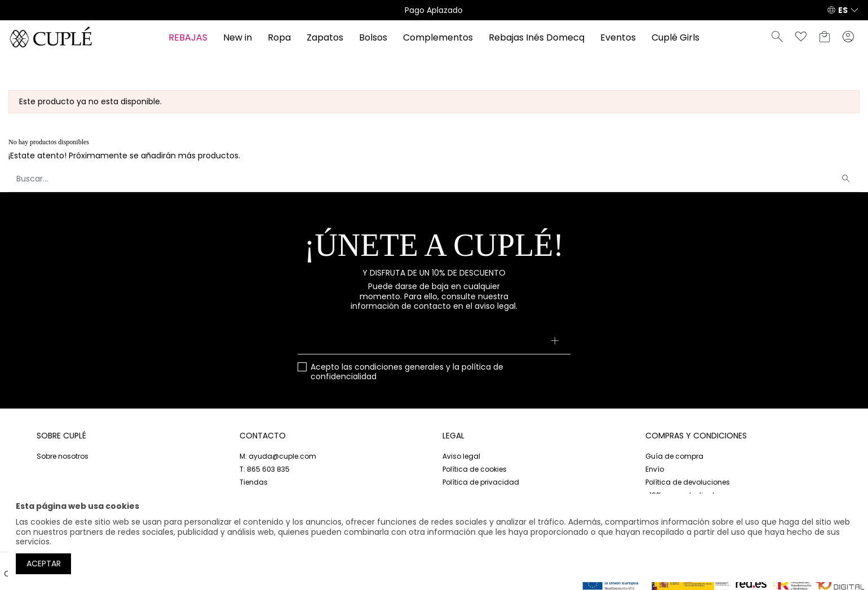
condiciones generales (399, 367)
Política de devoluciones (688, 482)
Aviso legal (461, 456)
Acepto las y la (407, 372)
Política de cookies (475, 469)
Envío (655, 469)
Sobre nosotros (63, 456)
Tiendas (254, 482)
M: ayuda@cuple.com (278, 456)
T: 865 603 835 (265, 469)
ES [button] (843, 10)
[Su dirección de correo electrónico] (434, 342)
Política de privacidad (481, 482)
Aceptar (44, 564)
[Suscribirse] (555, 342)
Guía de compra (674, 456)
